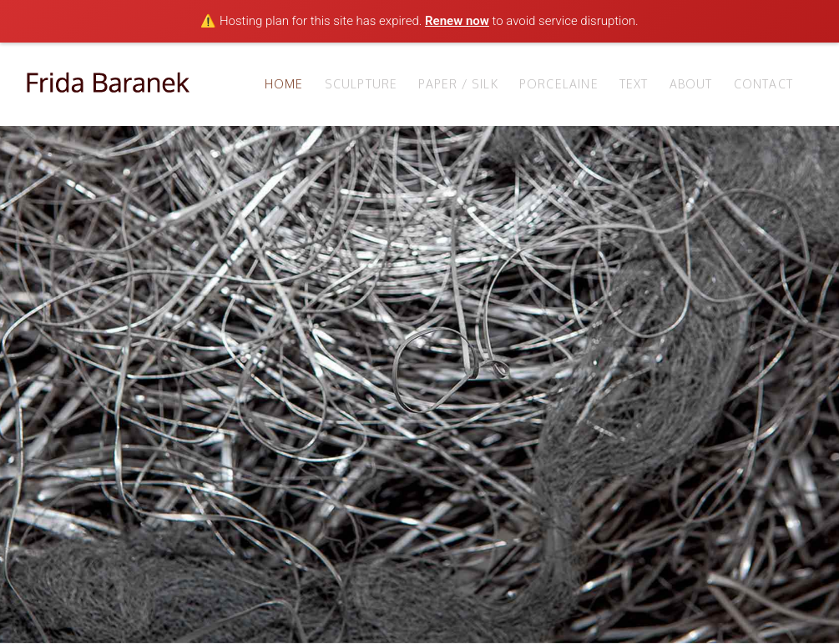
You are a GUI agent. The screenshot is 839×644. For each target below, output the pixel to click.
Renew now (457, 21)
